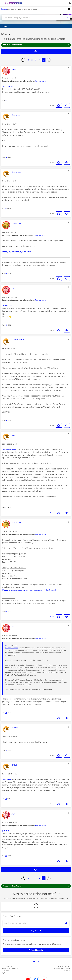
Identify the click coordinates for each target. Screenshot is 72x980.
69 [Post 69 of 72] (6, 713)
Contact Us (67, 971)
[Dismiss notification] (69, 9)
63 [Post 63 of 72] (6, 208)
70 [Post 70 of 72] (6, 750)
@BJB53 (5, 831)
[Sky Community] (14, 3)
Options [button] (4, 34)
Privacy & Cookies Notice (10, 969)
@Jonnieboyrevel (9, 449)
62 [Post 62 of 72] (6, 157)
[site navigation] (2, 3)
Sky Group (5, 973)
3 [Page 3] (36, 60)
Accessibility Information (62, 969)
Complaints (5, 971)
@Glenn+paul (8, 306)
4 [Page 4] (40, 60)
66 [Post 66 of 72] (6, 420)
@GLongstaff (8, 86)
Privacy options (7, 966)
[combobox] (33, 18)
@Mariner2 (7, 779)
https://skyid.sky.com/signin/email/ (16, 252)
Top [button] (37, 962)
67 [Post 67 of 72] (6, 508)
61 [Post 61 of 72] (6, 100)
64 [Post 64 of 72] (6, 273)
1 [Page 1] (28, 60)
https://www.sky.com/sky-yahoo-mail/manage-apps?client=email (29, 590)
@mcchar (9, 645)
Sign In (69, 4)
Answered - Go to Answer (36, 45)
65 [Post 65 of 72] (6, 325)
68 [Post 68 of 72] (6, 612)
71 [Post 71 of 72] (6, 799)
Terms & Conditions (64, 966)
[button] (69, 68)
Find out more (40, 81)
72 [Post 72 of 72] (6, 856)
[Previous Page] (23, 60)
